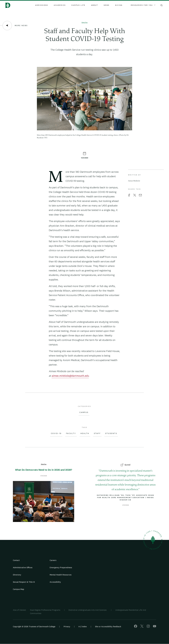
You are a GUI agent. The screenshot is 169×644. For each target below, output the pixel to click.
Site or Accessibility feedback (108, 626)
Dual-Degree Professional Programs (45, 610)
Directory (17, 575)
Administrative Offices (23, 567)
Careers (53, 560)
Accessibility (55, 582)
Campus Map (19, 589)
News (107, 5)
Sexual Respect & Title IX (24, 582)
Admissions (42, 5)
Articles (84, 23)
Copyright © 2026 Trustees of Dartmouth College (34, 626)
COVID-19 (56, 433)
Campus (84, 412)
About (94, 5)
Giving (119, 5)
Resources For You (143, 5)
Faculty (71, 433)
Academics (60, 5)
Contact (16, 560)
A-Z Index (83, 626)
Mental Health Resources (61, 575)
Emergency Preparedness (61, 567)
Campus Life (78, 5)
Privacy (67, 626)
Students (111, 433)
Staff (97, 433)
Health (85, 433)
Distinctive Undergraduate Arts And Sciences (88, 610)
